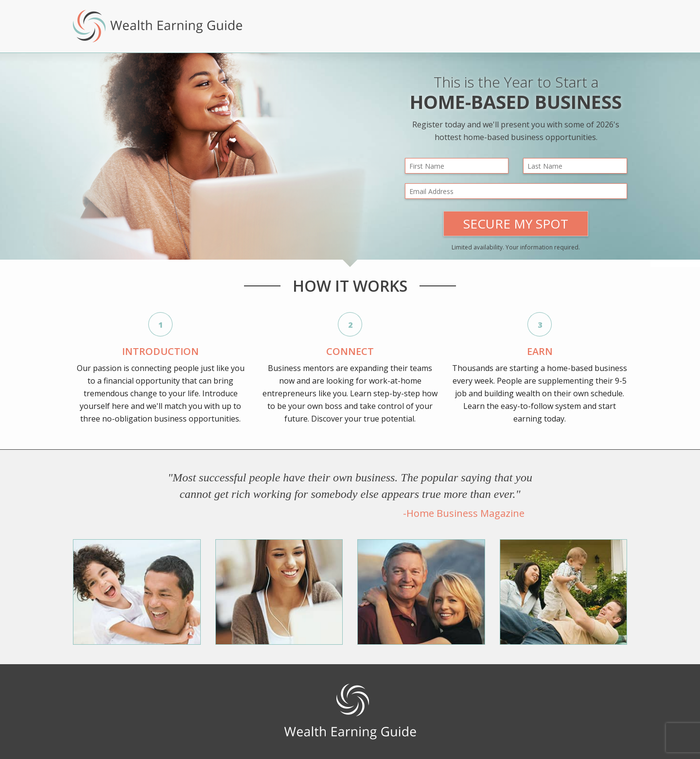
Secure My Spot (516, 224)
